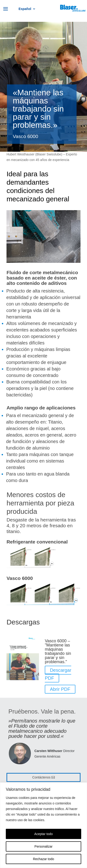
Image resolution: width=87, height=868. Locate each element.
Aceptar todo (43, 834)
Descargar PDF (58, 674)
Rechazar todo (43, 859)
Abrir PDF (60, 689)
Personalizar (44, 846)
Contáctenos (41, 777)
